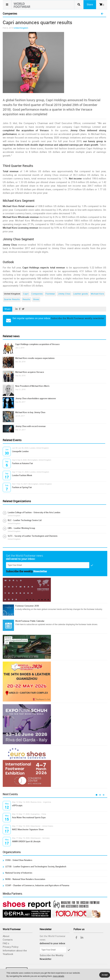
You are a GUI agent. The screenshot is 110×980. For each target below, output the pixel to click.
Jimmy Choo (64, 294)
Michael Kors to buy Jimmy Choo (30, 412)
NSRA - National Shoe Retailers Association (25, 879)
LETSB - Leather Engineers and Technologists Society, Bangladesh (36, 867)
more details (59, 976)
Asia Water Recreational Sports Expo (29, 817)
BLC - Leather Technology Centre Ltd (25, 520)
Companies (37, 294)
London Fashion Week (22, 475)
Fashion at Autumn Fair (23, 463)
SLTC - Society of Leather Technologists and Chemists (33, 536)
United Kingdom (21, 28)
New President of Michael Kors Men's (32, 386)
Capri (26, 294)
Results (26, 299)
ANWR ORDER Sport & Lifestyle (26, 841)
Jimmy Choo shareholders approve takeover (36, 398)
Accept (105, 975)
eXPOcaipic (17, 806)
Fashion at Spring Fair (22, 487)
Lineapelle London (20, 451)
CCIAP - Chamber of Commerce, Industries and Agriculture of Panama (37, 885)
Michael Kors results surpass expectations (35, 358)
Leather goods (81, 294)
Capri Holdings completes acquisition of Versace (37, 344)
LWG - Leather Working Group (21, 528)
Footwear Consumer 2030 (27, 606)
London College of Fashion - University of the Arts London (34, 512)
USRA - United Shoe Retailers (19, 860)
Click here (19, 624)
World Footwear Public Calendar (30, 621)
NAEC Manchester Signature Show (28, 829)
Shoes (36, 299)
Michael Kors (97, 294)
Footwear (50, 294)
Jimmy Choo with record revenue (30, 426)
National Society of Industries (19, 873)
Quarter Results (12, 299)
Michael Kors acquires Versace (30, 372)
